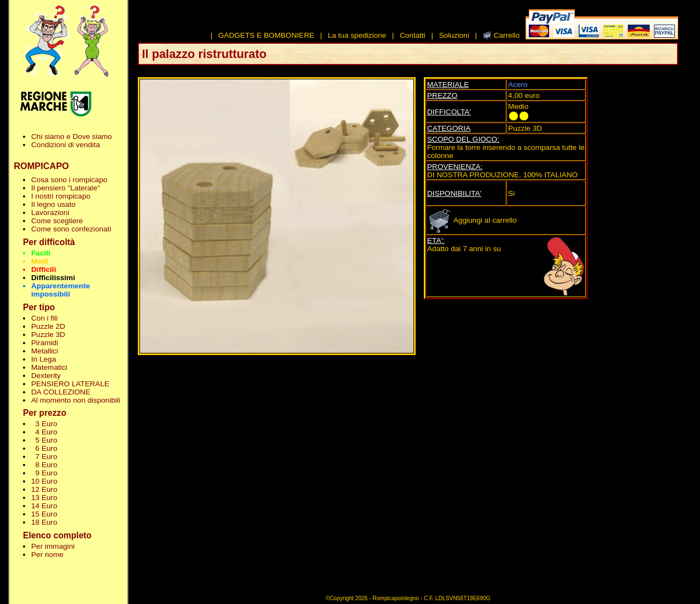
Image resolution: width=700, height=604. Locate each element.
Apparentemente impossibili (61, 290)
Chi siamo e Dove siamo (72, 137)
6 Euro (44, 448)
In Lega (43, 359)
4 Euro (44, 432)
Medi (40, 261)
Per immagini (53, 546)
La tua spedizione (357, 35)
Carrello (507, 35)
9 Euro (44, 473)
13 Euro (44, 498)
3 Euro (44, 424)
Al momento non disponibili (76, 400)
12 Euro (44, 489)
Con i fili (44, 318)
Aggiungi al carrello (472, 220)
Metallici (45, 351)
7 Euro (44, 457)
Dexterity (46, 376)
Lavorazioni (50, 213)
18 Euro (44, 522)
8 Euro (44, 465)
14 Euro (44, 506)
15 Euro (44, 514)
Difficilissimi (53, 278)
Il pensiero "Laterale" (66, 188)
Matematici (49, 367)
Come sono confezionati (71, 229)
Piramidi (45, 343)
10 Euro (44, 481)
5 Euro (44, 440)
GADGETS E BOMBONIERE (266, 35)
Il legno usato (53, 204)
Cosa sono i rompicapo (69, 180)
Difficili (43, 269)
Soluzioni (454, 35)
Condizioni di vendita (66, 145)
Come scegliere (57, 221)
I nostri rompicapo (61, 196)
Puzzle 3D (48, 335)
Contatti (413, 35)
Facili (41, 253)
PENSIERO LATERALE (70, 384)
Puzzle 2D (48, 326)
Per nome (47, 554)
